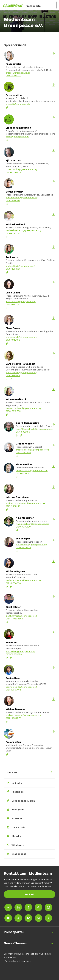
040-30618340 (13, 76)
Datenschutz (11, 961)
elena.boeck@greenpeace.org (21, 337)
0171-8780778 (13, 172)
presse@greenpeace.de (18, 73)
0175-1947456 (13, 340)
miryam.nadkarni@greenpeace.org (24, 409)
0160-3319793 (13, 412)
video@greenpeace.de (17, 137)
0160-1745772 (13, 233)
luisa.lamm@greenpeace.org (21, 301)
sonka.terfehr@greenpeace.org (22, 198)
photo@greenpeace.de (18, 104)
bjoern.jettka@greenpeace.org (21, 169)
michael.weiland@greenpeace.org (23, 230)
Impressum (25, 961)
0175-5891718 (13, 201)
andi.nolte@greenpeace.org (20, 266)
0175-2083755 (13, 269)
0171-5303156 (23, 432)
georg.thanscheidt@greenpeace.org (34, 430)
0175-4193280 (13, 304)
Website (12, 772)
